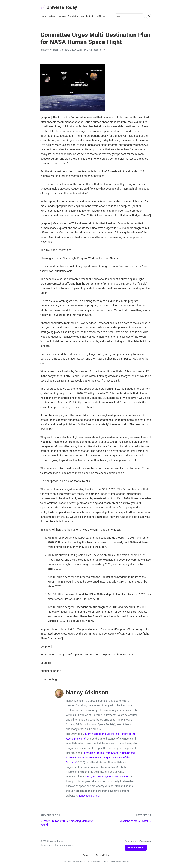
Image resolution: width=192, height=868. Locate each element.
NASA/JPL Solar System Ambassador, (107, 777)
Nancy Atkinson (51, 50)
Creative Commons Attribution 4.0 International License (107, 862)
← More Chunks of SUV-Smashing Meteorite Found (67, 824)
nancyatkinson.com (90, 796)
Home (43, 17)
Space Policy (99, 50)
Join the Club (87, 17)
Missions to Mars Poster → (135, 822)
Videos (52, 17)
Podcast (62, 17)
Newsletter (73, 17)
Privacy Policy (103, 856)
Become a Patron (136, 848)
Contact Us (88, 856)
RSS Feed (100, 17)
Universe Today (60, 8)
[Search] (149, 17)
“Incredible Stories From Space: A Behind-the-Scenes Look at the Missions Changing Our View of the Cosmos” (101, 758)
